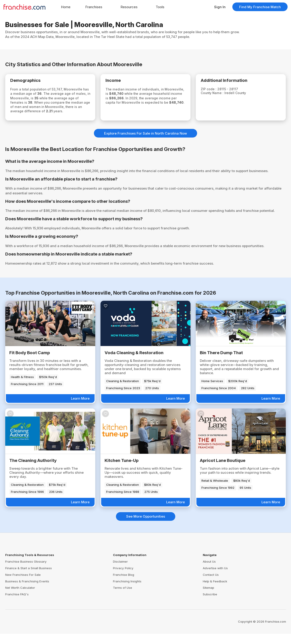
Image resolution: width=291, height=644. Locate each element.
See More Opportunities (146, 527)
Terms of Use (123, 598)
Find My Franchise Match (260, 7)
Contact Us (211, 585)
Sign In (220, 7)
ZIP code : (213, 91)
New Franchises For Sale (23, 585)
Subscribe (210, 604)
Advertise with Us (215, 578)
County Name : (217, 95)
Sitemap (208, 598)
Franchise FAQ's (17, 604)
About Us (209, 572)
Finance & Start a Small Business (29, 578)
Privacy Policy (123, 578)
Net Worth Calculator (20, 598)
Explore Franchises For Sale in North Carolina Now (145, 143)
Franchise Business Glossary (26, 572)
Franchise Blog (124, 585)
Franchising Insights (127, 591)
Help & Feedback (215, 591)
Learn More (80, 409)
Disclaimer (120, 572)
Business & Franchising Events (27, 591)
